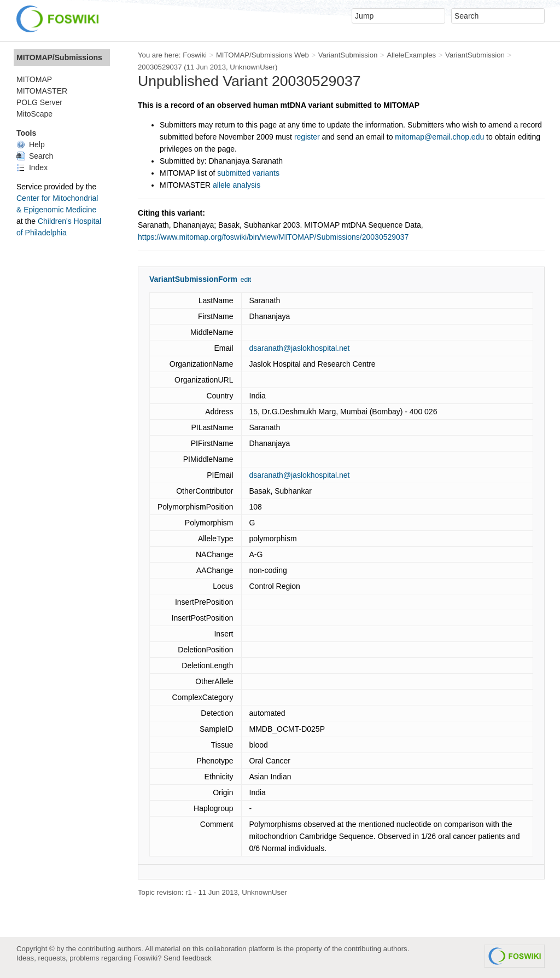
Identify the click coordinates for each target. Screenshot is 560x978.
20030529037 (160, 67)
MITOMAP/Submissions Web (262, 55)
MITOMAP (34, 79)
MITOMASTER (42, 91)
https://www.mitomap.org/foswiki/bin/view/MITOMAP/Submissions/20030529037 (273, 237)
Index (32, 167)
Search (35, 156)
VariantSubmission (348, 55)
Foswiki (195, 55)
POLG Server (39, 102)
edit (246, 280)
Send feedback (188, 958)
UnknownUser (252, 67)
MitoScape (34, 114)
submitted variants (248, 173)
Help (31, 144)
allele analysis (237, 185)
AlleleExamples (411, 55)
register (307, 137)
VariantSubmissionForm (193, 279)
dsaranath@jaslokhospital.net (300, 348)
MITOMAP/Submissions (59, 57)
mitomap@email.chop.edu (439, 137)
